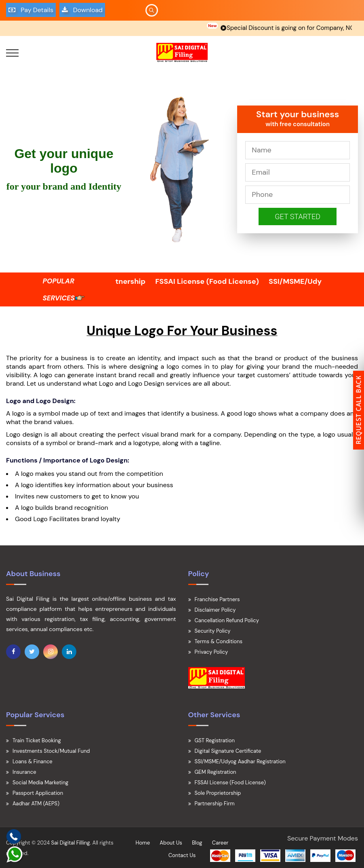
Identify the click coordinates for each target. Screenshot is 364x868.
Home (143, 843)
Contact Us (182, 855)
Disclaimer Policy (215, 610)
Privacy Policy (211, 652)
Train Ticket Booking (37, 740)
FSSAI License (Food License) (216, 281)
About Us (171, 843)
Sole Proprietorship (218, 793)
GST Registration (215, 740)
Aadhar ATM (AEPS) (36, 804)
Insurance (24, 772)
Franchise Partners (217, 599)
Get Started (298, 216)
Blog (197, 843)
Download (82, 10)
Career (220, 843)
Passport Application (38, 793)
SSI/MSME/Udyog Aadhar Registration (240, 761)
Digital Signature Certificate (228, 751)
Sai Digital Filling (71, 843)
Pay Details (31, 10)
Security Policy (213, 631)
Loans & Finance (33, 761)
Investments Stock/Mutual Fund (51, 751)
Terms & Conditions (219, 641)
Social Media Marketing (40, 782)
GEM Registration (216, 772)
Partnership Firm (215, 804)
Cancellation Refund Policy (227, 620)
